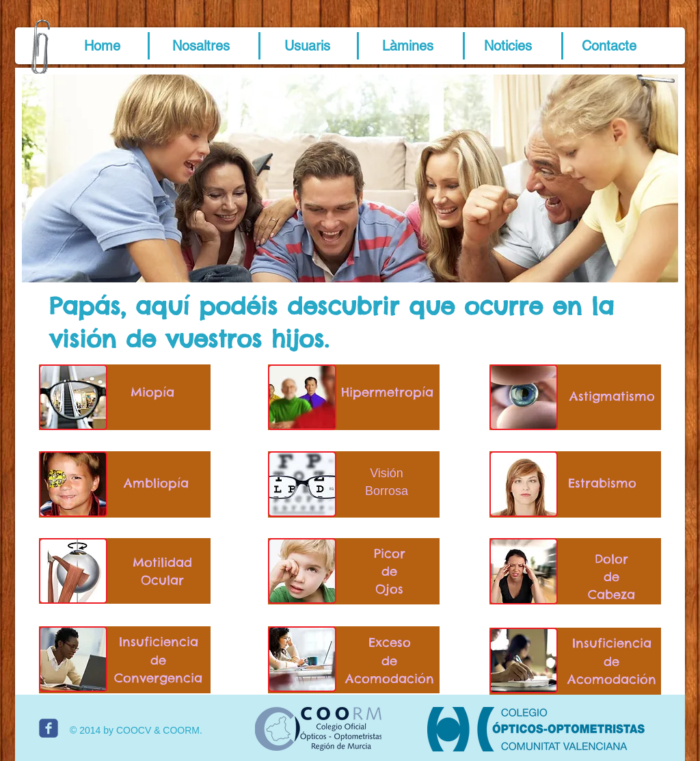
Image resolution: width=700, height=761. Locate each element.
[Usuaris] (307, 46)
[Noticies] (508, 46)
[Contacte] (609, 46)
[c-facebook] (49, 728)
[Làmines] (407, 46)
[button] (102, 46)
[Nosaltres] (201, 46)
